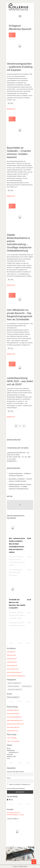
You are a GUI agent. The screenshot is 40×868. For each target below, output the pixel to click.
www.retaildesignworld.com (15, 720)
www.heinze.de (11, 655)
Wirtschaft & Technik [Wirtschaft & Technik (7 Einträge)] (15, 689)
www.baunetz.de (12, 659)
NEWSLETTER (11, 756)
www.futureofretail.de (13, 713)
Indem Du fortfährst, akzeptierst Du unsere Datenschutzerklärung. (18, 786)
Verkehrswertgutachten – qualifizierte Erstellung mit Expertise (20, 67)
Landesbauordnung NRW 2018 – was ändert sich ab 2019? (20, 381)
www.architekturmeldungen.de (16, 676)
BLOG (9, 748)
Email (9, 778)
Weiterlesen (10, 109)
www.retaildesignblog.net (14, 717)
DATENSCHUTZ (12, 461)
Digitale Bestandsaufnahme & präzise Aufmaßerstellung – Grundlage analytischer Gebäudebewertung (20, 487)
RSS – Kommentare (13, 741)
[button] (20, 545)
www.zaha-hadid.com (13, 727)
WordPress (22, 856)
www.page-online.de (13, 710)
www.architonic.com (13, 669)
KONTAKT (10, 754)
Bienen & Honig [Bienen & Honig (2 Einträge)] (13, 686)
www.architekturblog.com (14, 672)
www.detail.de (11, 652)
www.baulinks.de (12, 662)
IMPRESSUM (11, 750)
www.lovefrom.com (12, 731)
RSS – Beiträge (12, 738)
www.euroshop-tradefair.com (15, 724)
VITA (8, 758)
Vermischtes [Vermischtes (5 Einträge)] (26, 686)
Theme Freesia (24, 854)
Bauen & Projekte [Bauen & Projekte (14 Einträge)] (14, 683)
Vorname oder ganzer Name (15, 772)
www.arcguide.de (12, 665)
